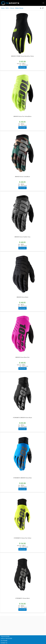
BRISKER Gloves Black (22, 297)
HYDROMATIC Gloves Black (22, 598)
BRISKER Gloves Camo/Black (22, 177)
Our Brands (4, 641)
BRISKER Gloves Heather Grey (22, 237)
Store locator (22, 67)
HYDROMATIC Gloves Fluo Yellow (22, 538)
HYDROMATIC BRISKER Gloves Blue (22, 478)
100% (7, 8)
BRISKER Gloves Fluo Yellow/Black (22, 116)
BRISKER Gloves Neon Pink (22, 357)
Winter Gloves (19, 8)
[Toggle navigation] (43, 3)
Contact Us (4, 643)
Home (3, 8)
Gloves (12, 8)
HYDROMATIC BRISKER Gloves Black (22, 418)
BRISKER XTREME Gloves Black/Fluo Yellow (22, 56)
